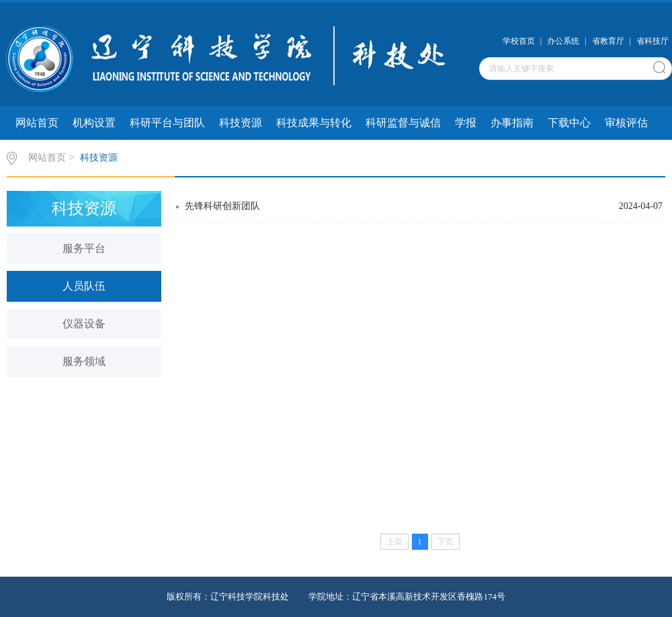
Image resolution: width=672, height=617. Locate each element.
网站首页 (37, 123)
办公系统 (563, 41)
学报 (466, 123)
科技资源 (241, 123)
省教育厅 (608, 41)
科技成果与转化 (314, 123)
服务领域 (84, 361)
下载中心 (569, 123)
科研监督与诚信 (403, 123)
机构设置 (94, 123)
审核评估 (626, 123)
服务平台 (84, 248)
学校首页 (519, 41)
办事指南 (512, 123)
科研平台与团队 (167, 123)
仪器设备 (84, 324)
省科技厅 (653, 41)
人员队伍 (84, 286)
